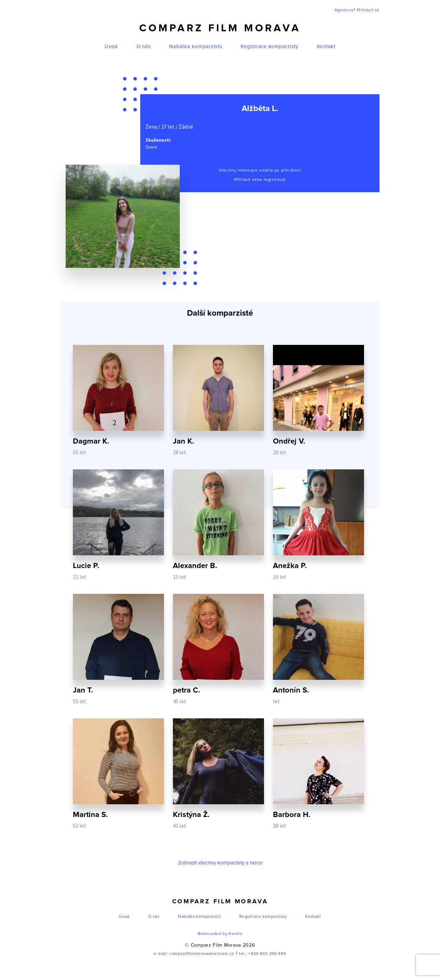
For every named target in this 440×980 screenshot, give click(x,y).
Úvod (111, 47)
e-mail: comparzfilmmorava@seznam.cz (194, 954)
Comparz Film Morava (220, 28)
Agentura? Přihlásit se (357, 10)
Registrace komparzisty (269, 47)
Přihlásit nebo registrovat (260, 180)
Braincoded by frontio (220, 934)
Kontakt (326, 47)
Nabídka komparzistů (196, 47)
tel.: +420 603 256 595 (262, 954)
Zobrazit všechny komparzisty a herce (220, 863)
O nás (144, 47)
